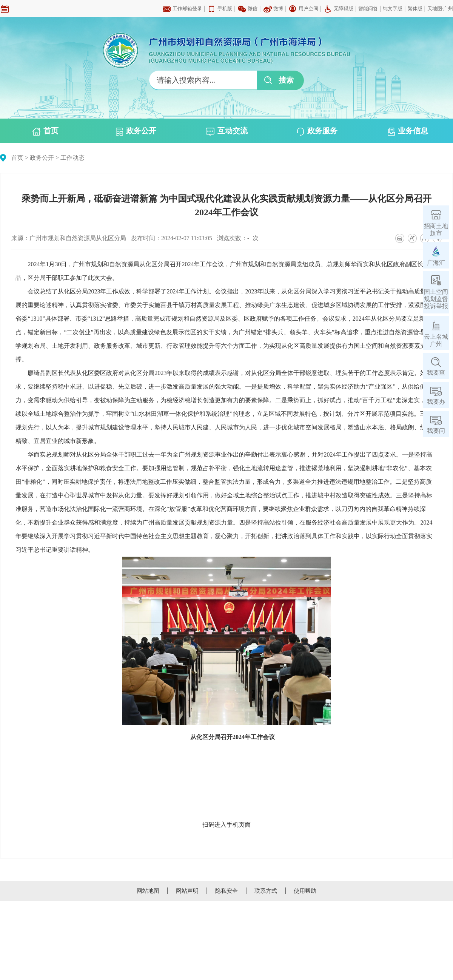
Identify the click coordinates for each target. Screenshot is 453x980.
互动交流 (227, 131)
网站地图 (148, 891)
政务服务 (317, 131)
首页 (45, 131)
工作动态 (72, 158)
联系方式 (266, 891)
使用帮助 (305, 891)
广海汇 (436, 263)
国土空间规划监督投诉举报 (436, 299)
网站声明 (187, 891)
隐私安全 (226, 891)
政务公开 (136, 131)
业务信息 (408, 131)
